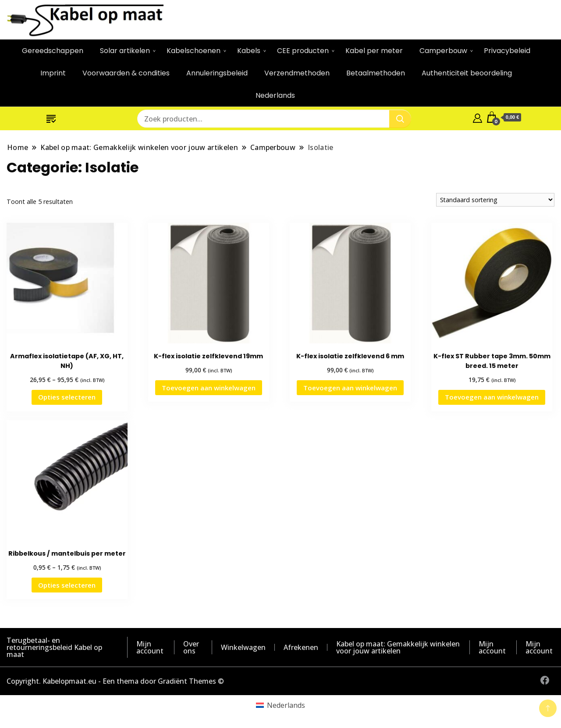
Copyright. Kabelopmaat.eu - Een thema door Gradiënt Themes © (115, 681)
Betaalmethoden (376, 73)
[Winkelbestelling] (495, 200)
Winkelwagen (243, 647)
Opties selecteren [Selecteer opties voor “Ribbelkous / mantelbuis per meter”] (67, 585)
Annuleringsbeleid (217, 73)
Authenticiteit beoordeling (467, 73)
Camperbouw (443, 51)
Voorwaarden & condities (126, 73)
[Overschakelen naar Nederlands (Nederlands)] (280, 705)
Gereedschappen (53, 51)
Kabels (249, 51)
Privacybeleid (507, 51)
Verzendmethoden (297, 73)
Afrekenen (301, 647)
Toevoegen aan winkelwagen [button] (209, 388)
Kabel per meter (374, 51)
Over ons (191, 647)
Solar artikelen (125, 51)
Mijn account (150, 647)
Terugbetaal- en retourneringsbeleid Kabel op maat (54, 647)
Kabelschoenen (194, 51)
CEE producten (303, 51)
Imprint (53, 73)
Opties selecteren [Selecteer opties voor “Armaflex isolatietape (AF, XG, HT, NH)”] (67, 397)
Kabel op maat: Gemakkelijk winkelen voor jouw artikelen (398, 647)
